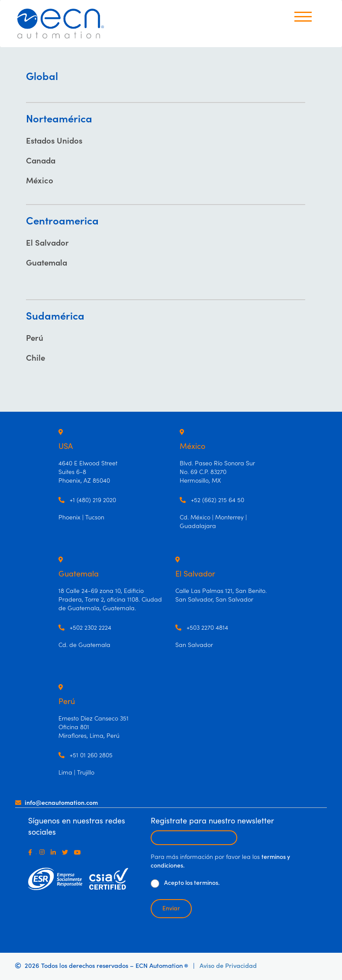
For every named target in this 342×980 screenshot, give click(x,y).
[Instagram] (44, 852)
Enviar (171, 909)
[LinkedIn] (55, 852)
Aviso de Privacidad (228, 966)
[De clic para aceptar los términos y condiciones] (155, 884)
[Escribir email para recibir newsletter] (194, 838)
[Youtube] (79, 852)
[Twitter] (67, 852)
